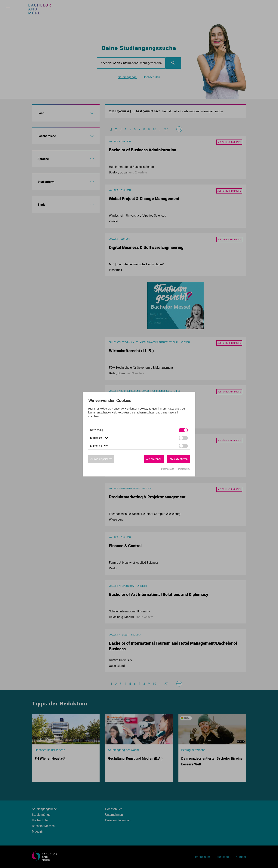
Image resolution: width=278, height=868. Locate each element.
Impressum (184, 469)
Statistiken (100, 438)
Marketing (99, 446)
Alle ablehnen (154, 459)
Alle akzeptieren (179, 459)
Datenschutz (168, 469)
